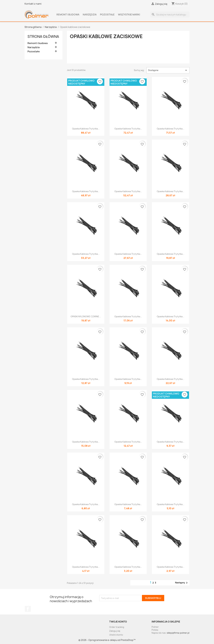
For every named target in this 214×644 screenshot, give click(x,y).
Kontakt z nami (33, 4)
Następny (182, 583)
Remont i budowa (68, 15)
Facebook (28, 609)
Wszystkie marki (129, 15)
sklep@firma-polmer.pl (178, 633)
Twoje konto (118, 622)
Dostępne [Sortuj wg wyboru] (168, 70)
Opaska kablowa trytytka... (86, 129)
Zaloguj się (115, 631)
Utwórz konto (116, 635)
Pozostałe (107, 15)
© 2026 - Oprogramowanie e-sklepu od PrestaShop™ (107, 640)
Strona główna (43, 36)
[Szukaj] (170, 15)
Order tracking (117, 627)
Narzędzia (90, 15)
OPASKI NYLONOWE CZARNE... (86, 316)
